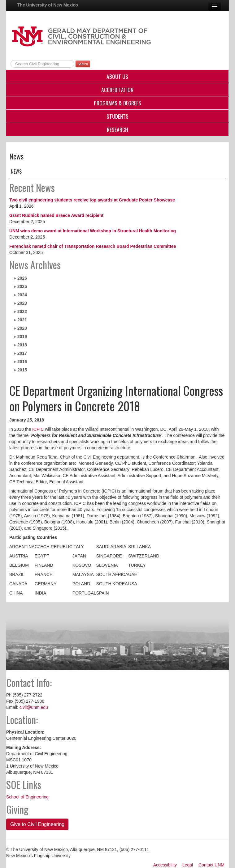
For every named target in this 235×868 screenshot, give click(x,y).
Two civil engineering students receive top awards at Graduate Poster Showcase (92, 200)
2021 (22, 320)
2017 (22, 353)
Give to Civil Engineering (37, 824)
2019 (22, 337)
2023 (22, 303)
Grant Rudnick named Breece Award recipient (56, 215)
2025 (22, 286)
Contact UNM (211, 865)
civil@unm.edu (34, 707)
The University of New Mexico (48, 5)
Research (117, 129)
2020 (22, 328)
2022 (22, 311)
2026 (22, 278)
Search (83, 64)
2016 (22, 362)
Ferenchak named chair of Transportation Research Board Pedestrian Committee (93, 246)
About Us (117, 76)
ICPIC (38, 429)
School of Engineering (27, 797)
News (16, 171)
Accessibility (165, 865)
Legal (188, 865)
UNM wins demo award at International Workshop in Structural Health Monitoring (93, 231)
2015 (22, 370)
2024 (22, 295)
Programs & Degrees (117, 103)
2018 (22, 345)
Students (117, 116)
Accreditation (117, 90)
